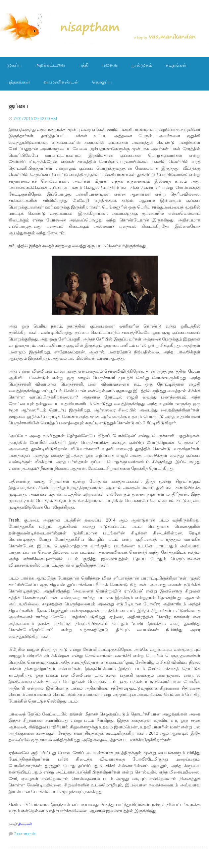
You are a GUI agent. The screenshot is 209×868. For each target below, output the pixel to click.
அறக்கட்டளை (50, 65)
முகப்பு (14, 65)
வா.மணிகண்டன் (61, 82)
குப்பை (18, 106)
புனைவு (110, 65)
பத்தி (83, 65)
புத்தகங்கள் (18, 82)
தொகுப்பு (102, 82)
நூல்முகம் (142, 65)
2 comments (25, 834)
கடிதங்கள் (176, 65)
